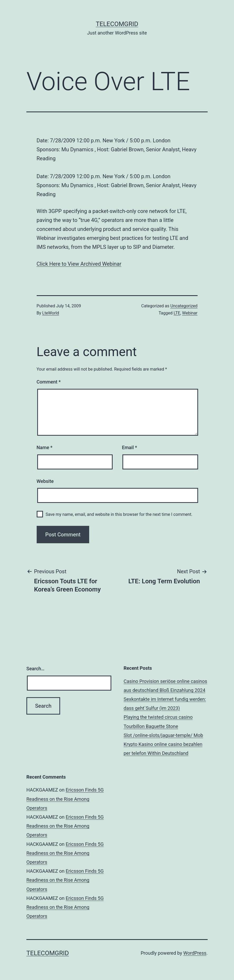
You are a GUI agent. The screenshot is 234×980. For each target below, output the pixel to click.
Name (45, 447)
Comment (49, 382)
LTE (177, 313)
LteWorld (51, 313)
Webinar (190, 313)
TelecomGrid (117, 24)
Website (45, 481)
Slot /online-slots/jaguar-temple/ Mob (163, 735)
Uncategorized (184, 306)
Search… (35, 669)
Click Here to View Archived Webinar (79, 264)
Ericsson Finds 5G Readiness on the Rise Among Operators (65, 799)
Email (129, 447)
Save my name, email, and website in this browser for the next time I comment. (119, 514)
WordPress (195, 953)
